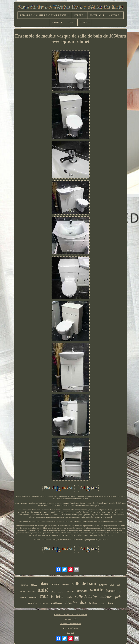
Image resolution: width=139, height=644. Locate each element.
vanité (97, 590)
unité (43, 590)
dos (83, 602)
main (65, 585)
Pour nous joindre (70, 619)
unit (118, 585)
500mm (34, 585)
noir (120, 592)
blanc (45, 584)
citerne (44, 603)
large (22, 591)
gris (118, 597)
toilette (57, 596)
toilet (112, 585)
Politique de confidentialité (71, 624)
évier (56, 584)
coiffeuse (57, 603)
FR (73, 633)
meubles (25, 585)
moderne (31, 591)
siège (53, 592)
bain (110, 603)
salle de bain (84, 583)
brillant (93, 603)
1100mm (33, 598)
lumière (103, 585)
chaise (103, 604)
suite (69, 597)
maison (82, 591)
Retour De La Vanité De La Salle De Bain (71, 615)
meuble (60, 592)
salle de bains (86, 596)
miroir (23, 597)
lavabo (71, 603)
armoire (70, 591)
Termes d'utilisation (70, 628)
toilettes (106, 597)
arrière (33, 603)
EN (69, 633)
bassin (111, 591)
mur (44, 596)
